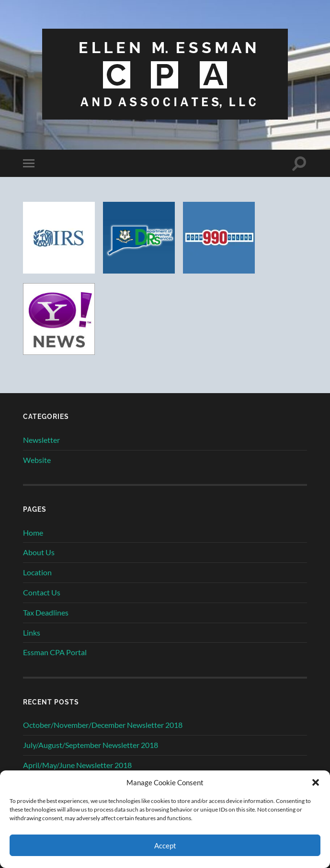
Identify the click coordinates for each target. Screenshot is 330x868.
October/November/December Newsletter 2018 (103, 725)
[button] (316, 782)
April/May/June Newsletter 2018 (77, 765)
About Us (39, 552)
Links (32, 632)
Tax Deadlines (46, 612)
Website (37, 460)
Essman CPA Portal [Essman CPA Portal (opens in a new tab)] (55, 652)
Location (37, 572)
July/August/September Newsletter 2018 (91, 745)
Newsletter (41, 440)
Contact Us (42, 592)
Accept (165, 846)
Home (33, 533)
